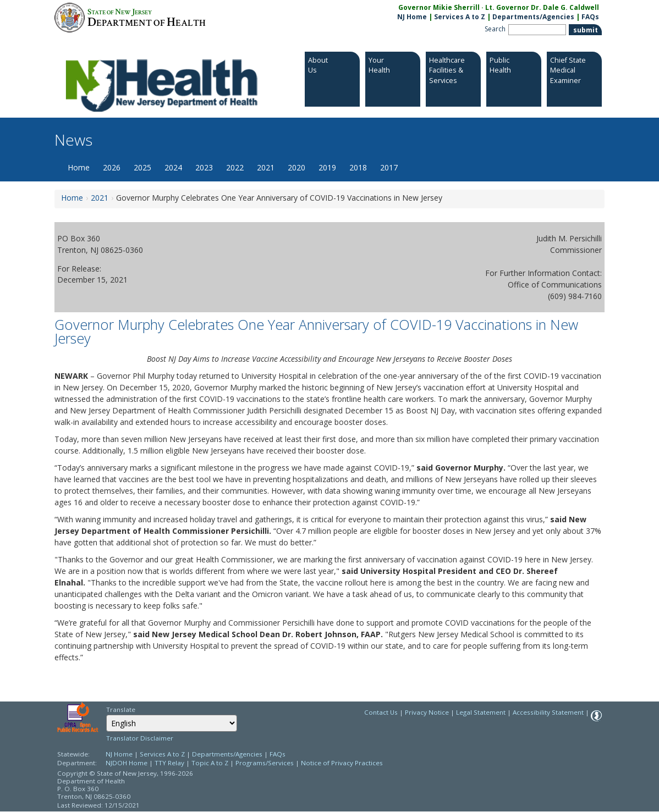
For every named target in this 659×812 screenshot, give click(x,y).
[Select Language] (172, 723)
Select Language (106, 714)
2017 (389, 167)
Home (79, 167)
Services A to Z (460, 17)
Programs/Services (265, 763)
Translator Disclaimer (140, 738)
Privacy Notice (427, 712)
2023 (204, 167)
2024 (173, 167)
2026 (112, 167)
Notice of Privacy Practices (342, 763)
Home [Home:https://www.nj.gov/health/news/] (72, 198)
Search (495, 29)
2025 (142, 167)
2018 (358, 167)
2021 (266, 167)
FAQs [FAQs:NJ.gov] (590, 17)
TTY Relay (170, 763)
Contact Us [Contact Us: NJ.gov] (381, 712)
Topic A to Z (210, 763)
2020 (296, 167)
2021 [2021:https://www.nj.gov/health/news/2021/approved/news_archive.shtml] (100, 198)
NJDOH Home (127, 763)
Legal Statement (481, 712)
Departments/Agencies (533, 17)
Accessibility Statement (548, 712)
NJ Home (412, 17)
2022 (235, 167)
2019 (327, 167)
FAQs (278, 754)
